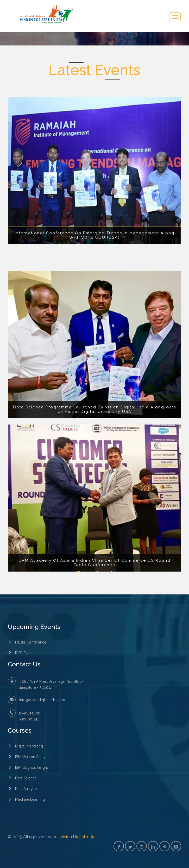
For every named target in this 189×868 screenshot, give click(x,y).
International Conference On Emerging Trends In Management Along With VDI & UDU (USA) (95, 235)
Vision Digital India (78, 837)
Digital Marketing (29, 746)
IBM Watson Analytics (33, 757)
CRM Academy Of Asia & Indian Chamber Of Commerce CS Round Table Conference (95, 563)
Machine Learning (30, 799)
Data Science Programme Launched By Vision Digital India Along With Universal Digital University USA (95, 409)
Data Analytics (27, 789)
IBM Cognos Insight (32, 767)
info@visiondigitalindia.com (42, 700)
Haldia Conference (31, 642)
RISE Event (24, 653)
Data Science (26, 778)
